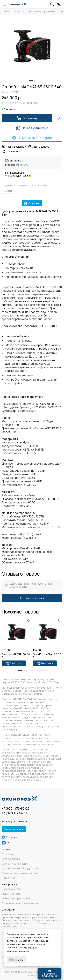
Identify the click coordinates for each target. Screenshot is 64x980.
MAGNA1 (8, 191)
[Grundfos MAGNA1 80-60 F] (48, 632)
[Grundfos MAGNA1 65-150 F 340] (32, 46)
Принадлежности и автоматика (20, 873)
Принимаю (16, 960)
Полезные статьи (12, 889)
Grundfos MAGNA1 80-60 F (47, 656)
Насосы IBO (8, 878)
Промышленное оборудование (40, 11)
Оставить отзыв (32, 598)
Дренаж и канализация (15, 864)
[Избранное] (58, 118)
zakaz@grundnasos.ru (14, 821)
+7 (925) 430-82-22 (15, 808)
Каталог (18, 11)
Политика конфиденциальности (20, 903)
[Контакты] (59, 4)
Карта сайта (32, 975)
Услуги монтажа (11, 894)
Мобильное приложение (16, 899)
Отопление (43, 186)
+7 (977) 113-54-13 (14, 813)
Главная (6, 11)
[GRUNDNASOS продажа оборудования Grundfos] (17, 4)
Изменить (22, 165)
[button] (31, 80)
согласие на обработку (20, 941)
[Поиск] (52, 4)
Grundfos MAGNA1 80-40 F (16, 656)
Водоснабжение (11, 859)
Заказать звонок (14, 829)
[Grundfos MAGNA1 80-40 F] (16, 632)
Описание (32, 203)
